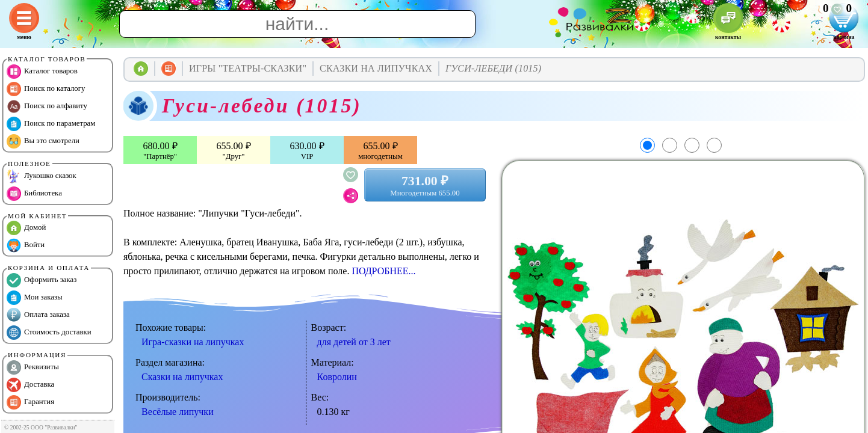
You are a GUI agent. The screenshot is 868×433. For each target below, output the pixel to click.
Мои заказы (35, 298)
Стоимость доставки (49, 333)
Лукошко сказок (42, 176)
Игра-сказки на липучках (193, 342)
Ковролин (337, 377)
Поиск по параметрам (51, 124)
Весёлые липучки (178, 412)
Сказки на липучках (182, 377)
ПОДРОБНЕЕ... (383, 271)
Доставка (30, 385)
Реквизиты (33, 367)
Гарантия (30, 402)
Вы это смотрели (43, 141)
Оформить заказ (42, 280)
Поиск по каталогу (46, 89)
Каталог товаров (42, 72)
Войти (26, 245)
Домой (26, 228)
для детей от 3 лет (354, 342)
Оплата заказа (38, 315)
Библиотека (34, 194)
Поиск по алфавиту (47, 106)
